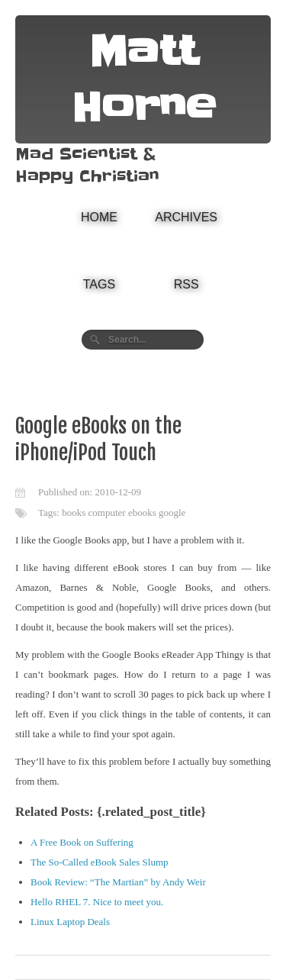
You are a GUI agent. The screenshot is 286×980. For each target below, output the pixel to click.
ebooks (142, 513)
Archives (186, 217)
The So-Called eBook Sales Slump (100, 862)
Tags (99, 284)
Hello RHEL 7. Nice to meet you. (97, 902)
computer (107, 513)
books (74, 513)
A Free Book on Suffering (82, 842)
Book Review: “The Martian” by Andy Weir (118, 882)
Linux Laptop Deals (70, 922)
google (172, 513)
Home (99, 217)
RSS (186, 284)
